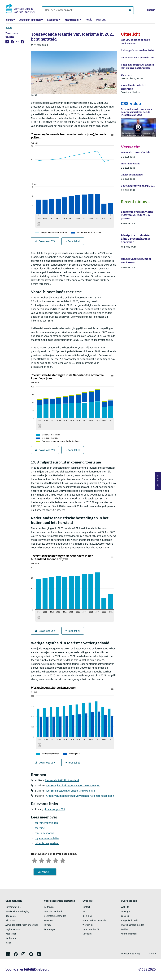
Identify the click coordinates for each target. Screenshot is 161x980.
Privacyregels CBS (55, 809)
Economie (53, 20)
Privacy (47, 925)
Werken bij (88, 925)
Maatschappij (72, 20)
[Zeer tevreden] (63, 860)
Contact (86, 907)
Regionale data (13, 930)
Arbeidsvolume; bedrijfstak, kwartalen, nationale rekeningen (80, 796)
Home (9, 28)
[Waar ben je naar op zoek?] (88, 10)
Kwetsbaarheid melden (133, 925)
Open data (11, 916)
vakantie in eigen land (47, 844)
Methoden (11, 938)
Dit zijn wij (88, 916)
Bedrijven (49, 907)
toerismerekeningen (46, 823)
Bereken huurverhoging (17, 912)
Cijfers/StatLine (13, 907)
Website (125, 907)
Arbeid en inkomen (30, 20)
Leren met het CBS (91, 930)
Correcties (87, 934)
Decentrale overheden (55, 916)
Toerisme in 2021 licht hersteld (62, 781)
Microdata (10, 921)
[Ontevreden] (42, 860)
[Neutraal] (49, 860)
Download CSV (45, 241)
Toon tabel (73, 241)
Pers (85, 912)
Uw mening (158, 481)
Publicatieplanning (130, 954)
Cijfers (9, 20)
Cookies (125, 916)
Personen (49, 921)
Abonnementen (129, 934)
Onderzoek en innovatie (94, 921)
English (151, 10)
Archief (125, 930)
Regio (89, 20)
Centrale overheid (53, 912)
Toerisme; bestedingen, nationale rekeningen (71, 791)
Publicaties (11, 934)
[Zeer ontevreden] (35, 860)
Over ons (101, 20)
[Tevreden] (56, 860)
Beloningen (50, 930)
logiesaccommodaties (47, 838)
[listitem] (7, 42)
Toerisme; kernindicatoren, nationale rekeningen (73, 786)
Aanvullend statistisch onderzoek (22, 925)
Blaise (8, 943)
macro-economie (44, 833)
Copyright (126, 912)
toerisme (40, 828)
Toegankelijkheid (130, 921)
